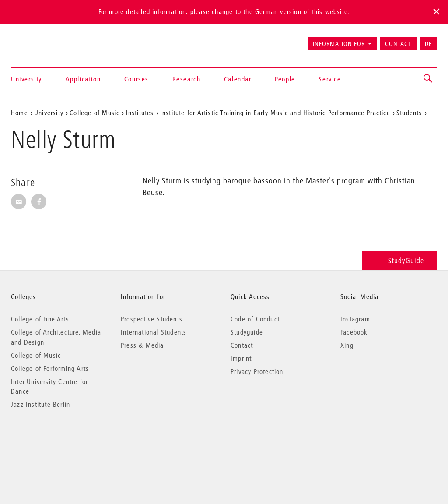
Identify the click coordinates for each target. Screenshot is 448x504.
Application (83, 79)
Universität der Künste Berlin (45, 40)
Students (409, 113)
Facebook (354, 332)
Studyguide (247, 332)
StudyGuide (400, 260)
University (26, 79)
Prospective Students (152, 319)
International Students (154, 332)
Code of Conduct (255, 319)
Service (330, 79)
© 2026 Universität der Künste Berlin (57, 441)
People (285, 79)
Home (19, 113)
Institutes (140, 113)
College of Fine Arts (40, 319)
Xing (347, 345)
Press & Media (142, 345)
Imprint (241, 358)
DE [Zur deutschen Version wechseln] (428, 44)
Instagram (355, 319)
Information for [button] (339, 44)
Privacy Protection (257, 371)
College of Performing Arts (50, 368)
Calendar (238, 79)
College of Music (94, 113)
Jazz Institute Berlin (40, 404)
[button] (428, 79)
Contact (398, 44)
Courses (136, 79)
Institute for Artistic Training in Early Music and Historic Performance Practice (275, 113)
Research (187, 79)
